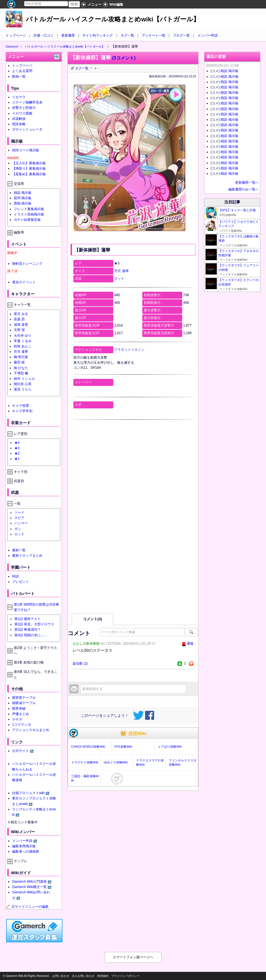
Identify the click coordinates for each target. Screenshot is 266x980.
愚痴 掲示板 (23, 203)
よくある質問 (22, 71)
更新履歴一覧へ (247, 183)
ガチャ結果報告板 (27, 220)
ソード (19, 513)
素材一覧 (19, 550)
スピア (19, 518)
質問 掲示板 (23, 198)
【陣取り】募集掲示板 (29, 168)
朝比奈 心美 (23, 384)
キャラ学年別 (22, 411)
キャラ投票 (21, 406)
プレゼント (21, 582)
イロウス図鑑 (22, 113)
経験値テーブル (24, 703)
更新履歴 (68, 35)
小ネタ (17, 719)
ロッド (119, 278)
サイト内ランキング (98, 35)
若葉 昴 (19, 319)
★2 (17, 453)
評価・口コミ (44, 35)
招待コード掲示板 (26, 150)
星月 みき (21, 314)
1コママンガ (22, 725)
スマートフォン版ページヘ (133, 957)
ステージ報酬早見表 (27, 102)
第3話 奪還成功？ (28, 630)
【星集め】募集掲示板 (29, 174)
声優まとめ (21, 714)
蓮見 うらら (23, 389)
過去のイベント (24, 282)
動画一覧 (19, 77)
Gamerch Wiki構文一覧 (29, 887)
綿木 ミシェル (24, 379)
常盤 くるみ (23, 341)
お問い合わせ (61, 976)
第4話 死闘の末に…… (31, 635)
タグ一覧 (127, 35)
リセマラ (19, 97)
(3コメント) (124, 58)
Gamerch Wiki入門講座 (29, 882)
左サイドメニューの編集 (27, 907)
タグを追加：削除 (96, 68)
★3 (17, 448)
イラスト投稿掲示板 (29, 214)
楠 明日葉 (21, 357)
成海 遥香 (21, 325)
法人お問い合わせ (83, 976)
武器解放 (19, 119)
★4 (17, 443)
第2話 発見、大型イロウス (34, 624)
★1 (17, 459)
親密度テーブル (24, 698)
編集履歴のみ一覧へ (244, 189)
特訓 (15, 576)
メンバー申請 (208, 35)
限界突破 (19, 709)
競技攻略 (19, 124)
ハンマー (21, 523)
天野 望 (19, 330)
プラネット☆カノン (129, 350)
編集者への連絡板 (26, 851)
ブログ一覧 (181, 35)
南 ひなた (21, 368)
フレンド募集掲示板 (29, 209)
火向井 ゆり (23, 336)
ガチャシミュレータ (27, 129)
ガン (18, 529)
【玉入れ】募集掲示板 (29, 163)
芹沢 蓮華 (121, 271)
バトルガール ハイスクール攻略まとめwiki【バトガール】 (113, 19)
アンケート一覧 (154, 35)
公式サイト (21, 751)
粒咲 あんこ (23, 346)
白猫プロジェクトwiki (28, 793)
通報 (190, 644)
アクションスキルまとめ (31, 730)
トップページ (16, 35)
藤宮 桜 (19, 362)
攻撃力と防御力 (24, 108)
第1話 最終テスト (28, 619)
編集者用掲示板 (24, 846)
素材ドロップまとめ (27, 556)
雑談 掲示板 (23, 193)
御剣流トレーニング (27, 264)
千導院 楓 (21, 373)
